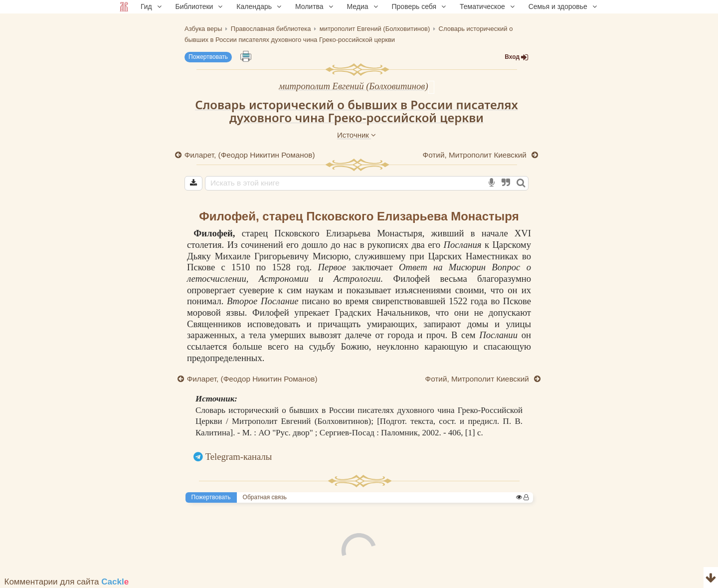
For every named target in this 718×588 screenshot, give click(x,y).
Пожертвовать (208, 57)
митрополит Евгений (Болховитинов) (353, 86)
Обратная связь (265, 497)
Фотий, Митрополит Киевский (476, 155)
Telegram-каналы (239, 457)
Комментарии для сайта (67, 582)
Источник (357, 135)
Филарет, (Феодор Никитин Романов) (250, 155)
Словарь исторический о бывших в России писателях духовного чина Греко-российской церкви (357, 111)
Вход (517, 57)
